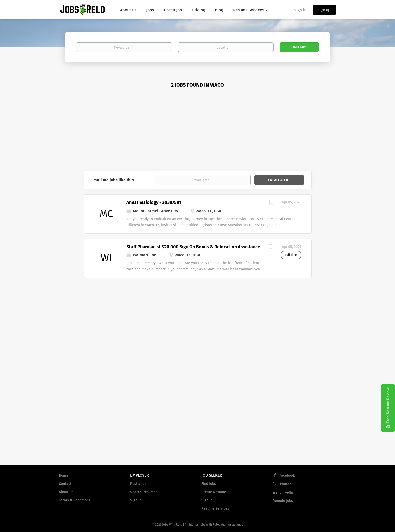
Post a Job (138, 484)
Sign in (300, 10)
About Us (66, 492)
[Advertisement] (198, 133)
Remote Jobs (283, 501)
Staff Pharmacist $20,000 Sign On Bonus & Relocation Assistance (193, 247)
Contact (65, 484)
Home (64, 475)
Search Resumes (144, 492)
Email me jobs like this (113, 180)
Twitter (285, 484)
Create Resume (214, 492)
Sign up (324, 10)
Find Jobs (299, 47)
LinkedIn (286, 493)
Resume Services (215, 508)
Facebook (287, 475)
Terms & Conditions (75, 500)
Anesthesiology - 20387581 (154, 202)
